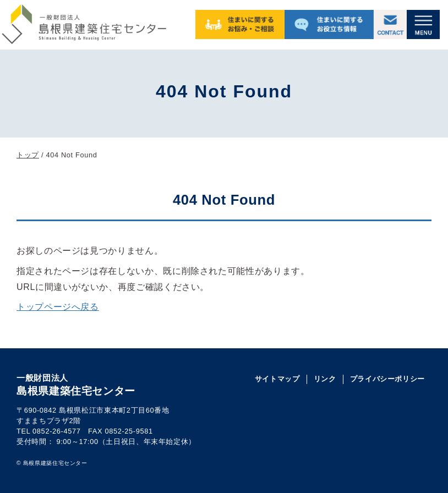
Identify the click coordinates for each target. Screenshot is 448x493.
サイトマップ (277, 379)
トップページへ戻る (58, 307)
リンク (325, 379)
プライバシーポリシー (387, 379)
